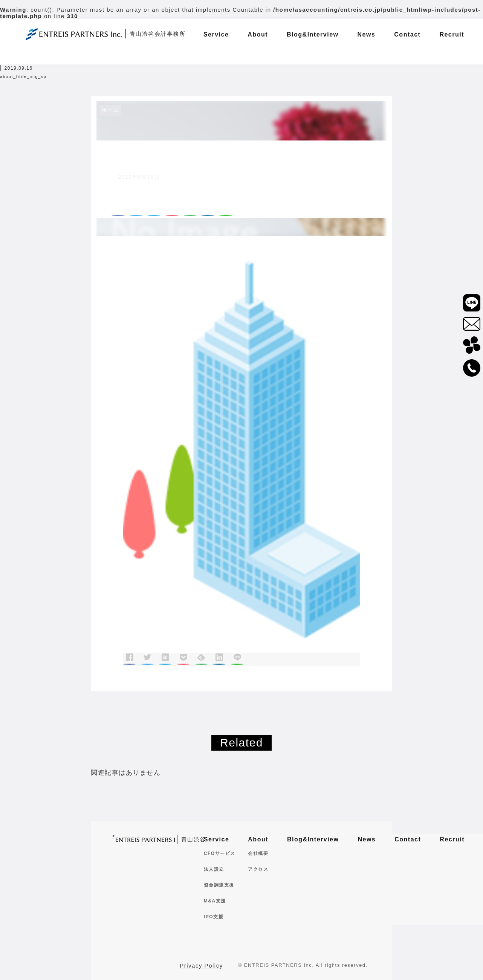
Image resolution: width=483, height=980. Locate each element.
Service (216, 839)
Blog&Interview (313, 839)
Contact (408, 839)
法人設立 (214, 869)
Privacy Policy (201, 965)
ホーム (111, 110)
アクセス (258, 869)
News (367, 839)
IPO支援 (214, 917)
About (258, 839)
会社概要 (258, 853)
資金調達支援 (219, 885)
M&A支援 (215, 901)
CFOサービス (220, 853)
